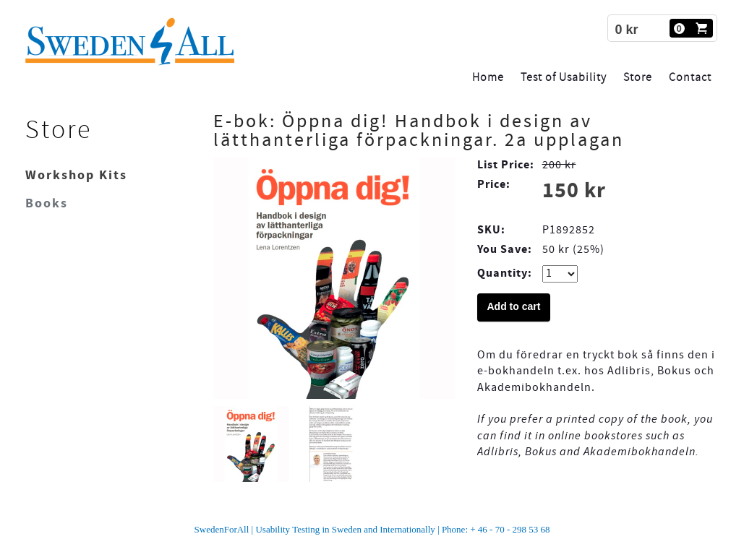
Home (488, 77)
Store (638, 77)
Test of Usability (564, 77)
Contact (690, 77)
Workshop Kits (76, 175)
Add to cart (514, 306)
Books (47, 203)
